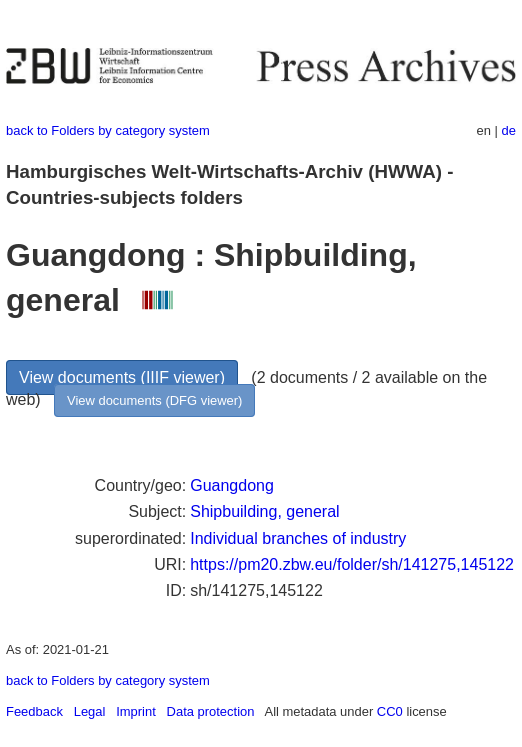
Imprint (136, 711)
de (509, 130)
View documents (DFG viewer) (154, 400)
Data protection (211, 711)
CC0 (390, 711)
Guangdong (232, 485)
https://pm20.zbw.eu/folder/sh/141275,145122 (352, 564)
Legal (90, 711)
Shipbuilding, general (264, 511)
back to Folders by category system (108, 130)
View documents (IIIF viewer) (122, 377)
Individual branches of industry (298, 538)
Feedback (34, 711)
